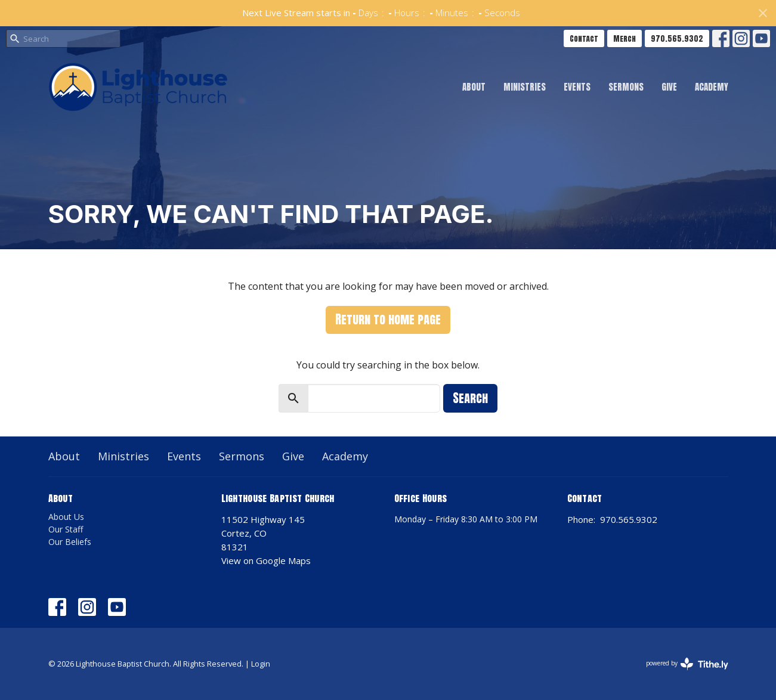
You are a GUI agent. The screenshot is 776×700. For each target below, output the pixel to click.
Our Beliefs (70, 542)
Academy (712, 87)
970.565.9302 (677, 38)
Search (470, 398)
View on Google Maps (266, 560)
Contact (584, 38)
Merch (624, 38)
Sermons (626, 87)
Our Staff (66, 529)
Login (261, 664)
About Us (66, 517)
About (474, 87)
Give (669, 87)
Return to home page (388, 319)
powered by (687, 664)
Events (577, 87)
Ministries (525, 87)
